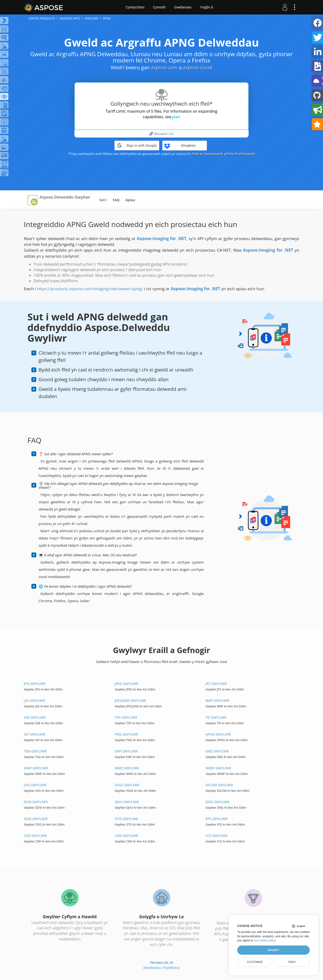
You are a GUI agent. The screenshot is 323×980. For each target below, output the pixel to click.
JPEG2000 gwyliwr (130, 700)
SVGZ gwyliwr (127, 785)
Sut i (103, 200)
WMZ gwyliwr (127, 768)
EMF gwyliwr (126, 751)
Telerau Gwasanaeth (208, 154)
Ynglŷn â (206, 7)
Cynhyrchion (135, 7)
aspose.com (164, 67)
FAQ (116, 200)
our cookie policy (265, 940)
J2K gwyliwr (35, 700)
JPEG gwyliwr (127, 684)
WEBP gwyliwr (218, 768)
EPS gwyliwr (217, 819)
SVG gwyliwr (35, 785)
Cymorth (159, 7)
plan (176, 117)
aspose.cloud (198, 67)
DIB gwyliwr (35, 717)
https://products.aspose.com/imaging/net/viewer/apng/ (90, 289)
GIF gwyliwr (35, 734)
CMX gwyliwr (126, 836)
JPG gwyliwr (35, 684)
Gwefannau (183, 7)
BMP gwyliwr (217, 700)
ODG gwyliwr (36, 819)
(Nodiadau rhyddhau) (161, 967)
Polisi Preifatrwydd (241, 154)
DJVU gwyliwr (127, 802)
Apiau (130, 200)
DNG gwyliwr (217, 802)
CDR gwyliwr (35, 836)
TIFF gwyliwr (126, 717)
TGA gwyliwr (35, 751)
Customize (255, 962)
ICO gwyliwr (217, 836)
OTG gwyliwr (126, 819)
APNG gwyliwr (218, 734)
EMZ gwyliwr (217, 751)
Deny (292, 962)
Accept (273, 950)
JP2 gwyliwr (216, 684)
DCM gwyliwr (36, 802)
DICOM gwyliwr (219, 785)
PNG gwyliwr (126, 734)
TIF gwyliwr (216, 717)
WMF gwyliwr (36, 768)
